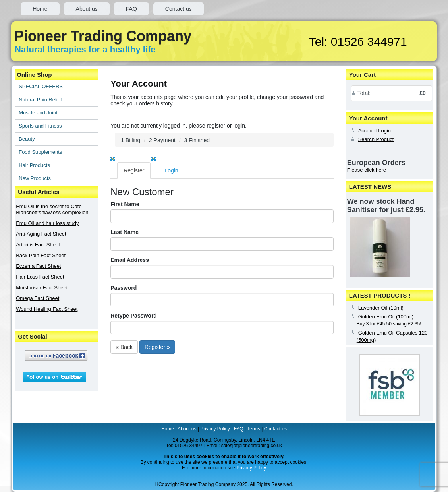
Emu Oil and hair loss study (47, 223)
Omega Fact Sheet (38, 298)
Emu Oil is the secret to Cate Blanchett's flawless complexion (52, 209)
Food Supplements (40, 152)
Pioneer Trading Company (103, 36)
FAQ (131, 9)
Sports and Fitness (40, 126)
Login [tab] (171, 170)
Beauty (27, 139)
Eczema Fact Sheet (38, 266)
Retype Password (134, 316)
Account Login (375, 131)
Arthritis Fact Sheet (38, 245)
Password (124, 288)
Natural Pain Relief (40, 100)
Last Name (125, 232)
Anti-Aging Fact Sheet (41, 234)
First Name (125, 204)
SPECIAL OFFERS (41, 86)
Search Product (376, 139)
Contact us (179, 9)
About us (87, 9)
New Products (35, 178)
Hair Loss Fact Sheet (40, 277)
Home (40, 9)
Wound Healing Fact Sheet (47, 309)
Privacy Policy (215, 429)
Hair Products (34, 165)
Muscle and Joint (38, 113)
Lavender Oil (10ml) (381, 308)
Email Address (130, 260)
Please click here (367, 170)
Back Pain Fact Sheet (41, 255)
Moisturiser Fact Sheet (42, 288)
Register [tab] (134, 170)
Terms (254, 429)
